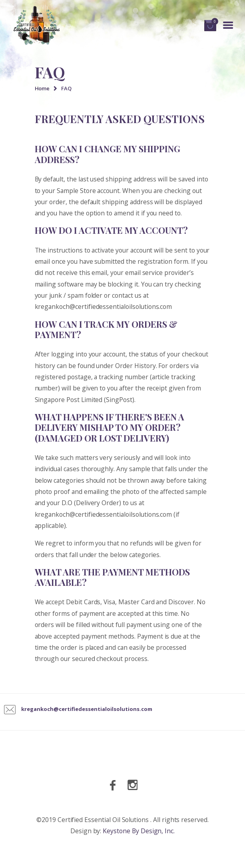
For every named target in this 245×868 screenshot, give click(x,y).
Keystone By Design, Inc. (139, 831)
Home (42, 88)
